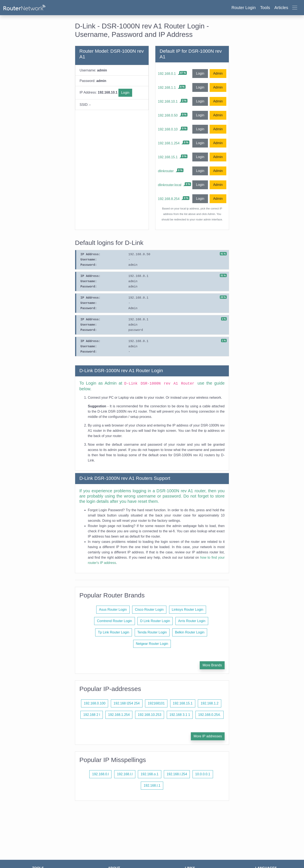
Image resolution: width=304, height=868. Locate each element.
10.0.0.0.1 (203, 774)
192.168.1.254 (169, 143)
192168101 (156, 703)
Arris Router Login (192, 621)
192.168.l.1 (152, 785)
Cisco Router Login (149, 610)
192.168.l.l (125, 774)
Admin (218, 73)
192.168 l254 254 (127, 703)
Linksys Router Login (188, 610)
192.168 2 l (92, 715)
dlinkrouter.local (170, 185)
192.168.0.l (100, 774)
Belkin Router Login (190, 632)
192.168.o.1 (150, 774)
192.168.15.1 (168, 157)
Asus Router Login (113, 610)
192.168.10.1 (168, 101)
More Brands (212, 665)
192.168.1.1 (167, 88)
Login (125, 93)
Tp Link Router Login (114, 632)
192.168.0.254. (210, 715)
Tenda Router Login (152, 632)
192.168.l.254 (177, 774)
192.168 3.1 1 (180, 715)
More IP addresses (208, 736)
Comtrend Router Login (114, 621)
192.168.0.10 (168, 129)
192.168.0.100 (95, 703)
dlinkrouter (166, 171)
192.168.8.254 (169, 199)
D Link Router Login (155, 621)
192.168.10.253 (150, 715)
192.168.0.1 (167, 74)
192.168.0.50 (168, 115)
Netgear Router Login (152, 644)
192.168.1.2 (210, 703)
